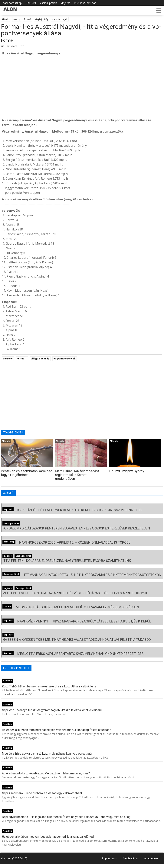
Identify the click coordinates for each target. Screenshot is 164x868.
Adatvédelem (152, 858)
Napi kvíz (31, 3)
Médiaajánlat (131, 858)
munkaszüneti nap (85, 3)
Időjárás (65, 3)
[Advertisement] (82, 87)
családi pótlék (48, 3)
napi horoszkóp (12, 3)
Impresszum (110, 858)
